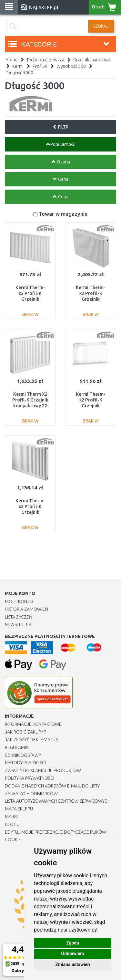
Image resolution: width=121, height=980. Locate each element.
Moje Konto (19, 601)
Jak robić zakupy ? (25, 732)
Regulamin (17, 747)
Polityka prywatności (30, 778)
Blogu (12, 824)
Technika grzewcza (45, 60)
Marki (11, 817)
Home (11, 60)
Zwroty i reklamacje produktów (43, 770)
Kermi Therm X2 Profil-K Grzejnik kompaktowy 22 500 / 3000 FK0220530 (30, 406)
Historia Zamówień (26, 609)
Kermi (18, 66)
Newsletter (18, 624)
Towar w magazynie (63, 214)
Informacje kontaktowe (33, 724)
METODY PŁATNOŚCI (25, 763)
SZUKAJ (101, 26)
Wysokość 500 (71, 66)
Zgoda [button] (73, 943)
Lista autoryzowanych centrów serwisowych (58, 801)
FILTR (60, 127)
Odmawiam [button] (73, 954)
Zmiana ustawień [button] (72, 964)
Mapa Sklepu (19, 809)
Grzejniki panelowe (92, 60)
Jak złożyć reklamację (31, 740)
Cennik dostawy (23, 755)
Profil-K (40, 66)
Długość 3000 (19, 73)
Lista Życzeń (19, 617)
